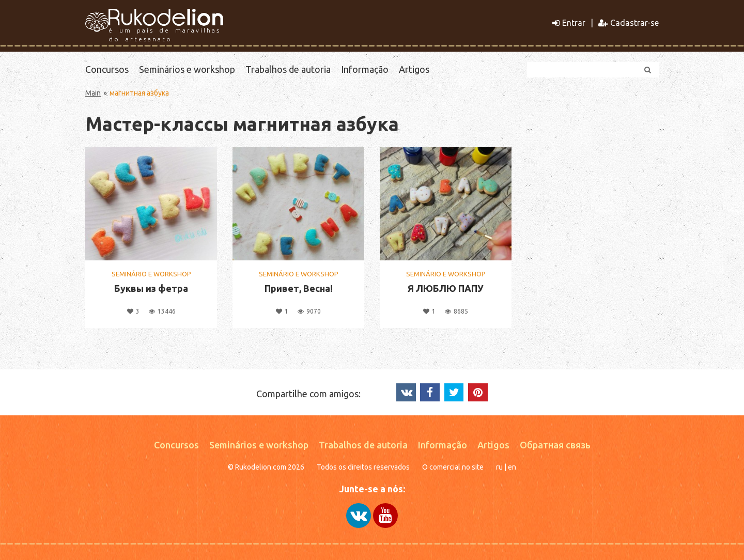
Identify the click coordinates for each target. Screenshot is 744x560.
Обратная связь (555, 445)
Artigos (414, 69)
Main (93, 93)
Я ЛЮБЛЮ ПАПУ (446, 288)
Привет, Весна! (299, 288)
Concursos (107, 69)
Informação (365, 69)
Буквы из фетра (151, 288)
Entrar (569, 23)
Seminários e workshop (187, 69)
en (512, 467)
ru (499, 467)
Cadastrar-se (629, 23)
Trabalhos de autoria (288, 69)
